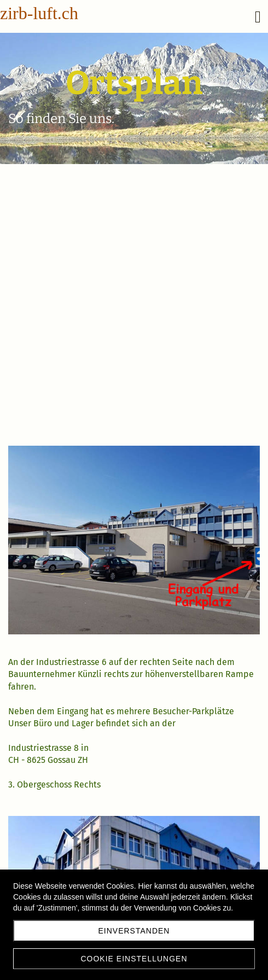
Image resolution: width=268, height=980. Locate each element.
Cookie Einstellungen (134, 959)
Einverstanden (134, 931)
